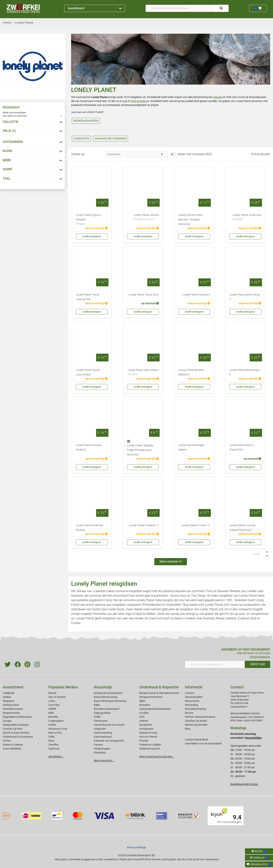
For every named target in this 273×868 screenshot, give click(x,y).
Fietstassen (101, 721)
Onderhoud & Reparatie (159, 687)
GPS (142, 717)
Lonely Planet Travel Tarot (144, 295)
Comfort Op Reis (13, 729)
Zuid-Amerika (139, 101)
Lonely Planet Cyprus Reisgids (92, 220)
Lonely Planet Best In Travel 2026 (242, 447)
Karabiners (146, 725)
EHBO (97, 717)
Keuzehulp (103, 687)
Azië (125, 101)
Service (189, 713)
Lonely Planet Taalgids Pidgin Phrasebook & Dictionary (140, 450)
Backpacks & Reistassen (108, 693)
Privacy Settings (136, 847)
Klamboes (100, 753)
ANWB (52, 709)
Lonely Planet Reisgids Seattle (191, 447)
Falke (51, 737)
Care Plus (54, 705)
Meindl (52, 693)
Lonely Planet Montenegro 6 (245, 372)
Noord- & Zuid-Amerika (16, 733)
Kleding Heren (11, 705)
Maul (51, 741)
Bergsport (9, 701)
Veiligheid (8, 693)
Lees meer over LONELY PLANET (87, 112)
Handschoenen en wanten (109, 725)
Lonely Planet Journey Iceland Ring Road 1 (242, 528)
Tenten (7, 741)
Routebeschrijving (195, 709)
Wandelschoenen (13, 709)
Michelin (53, 717)
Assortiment (95, 8)
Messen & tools (148, 733)
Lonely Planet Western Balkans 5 (191, 372)
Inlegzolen (100, 729)
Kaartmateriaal (103, 737)
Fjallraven (54, 749)
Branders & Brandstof (107, 709)
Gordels (144, 713)
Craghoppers (56, 721)
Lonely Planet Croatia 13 (196, 525)
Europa (7, 721)
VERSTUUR (258, 664)
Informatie (194, 687)
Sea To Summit (57, 697)
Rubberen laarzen (150, 749)
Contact (190, 693)
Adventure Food (58, 729)
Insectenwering (103, 733)
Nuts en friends (148, 737)
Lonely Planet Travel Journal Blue (87, 372)
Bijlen (97, 705)
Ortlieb (52, 725)
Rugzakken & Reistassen (17, 717)
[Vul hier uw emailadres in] (215, 664)
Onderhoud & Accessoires (18, 737)
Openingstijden (194, 697)
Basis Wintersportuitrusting (110, 701)
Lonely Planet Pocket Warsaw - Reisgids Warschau (190, 220)
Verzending (191, 705)
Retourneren (192, 701)
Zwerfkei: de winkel (196, 721)
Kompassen (146, 729)
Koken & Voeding (13, 745)
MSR (51, 713)
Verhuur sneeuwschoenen (200, 717)
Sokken (7, 697)
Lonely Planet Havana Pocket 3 (89, 447)
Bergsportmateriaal (151, 697)
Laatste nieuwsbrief (197, 740)
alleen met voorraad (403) (195, 154)
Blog (187, 729)
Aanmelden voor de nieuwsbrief (203, 743)
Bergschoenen (11, 713)
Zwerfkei (53, 745)
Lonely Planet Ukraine (146, 217)
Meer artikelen (171, 562)
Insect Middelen (12, 749)
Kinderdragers (102, 749)
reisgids (218, 97)
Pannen (144, 741)
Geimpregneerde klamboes (155, 709)
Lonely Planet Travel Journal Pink (87, 297)
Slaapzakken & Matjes (16, 725)
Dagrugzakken (102, 713)
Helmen (144, 721)
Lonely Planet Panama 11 (144, 525)
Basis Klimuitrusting (106, 697)
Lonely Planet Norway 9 (196, 295)
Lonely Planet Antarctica (247, 217)
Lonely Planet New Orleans (143, 372)
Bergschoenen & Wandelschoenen (159, 693)
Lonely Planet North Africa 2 (245, 297)
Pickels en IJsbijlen (150, 745)
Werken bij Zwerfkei (196, 725)
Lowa (52, 701)
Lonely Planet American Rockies (90, 528)
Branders (145, 705)
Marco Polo (55, 733)
